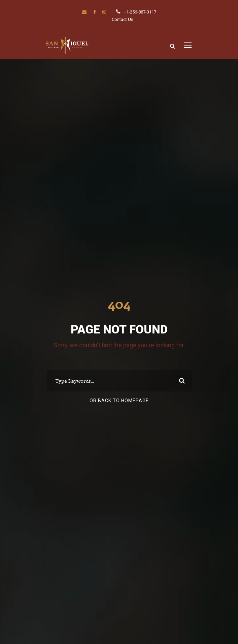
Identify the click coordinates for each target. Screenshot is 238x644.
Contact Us (123, 19)
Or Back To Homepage (119, 401)
